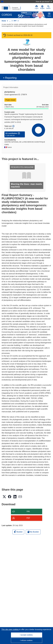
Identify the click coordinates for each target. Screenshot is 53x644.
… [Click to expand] (10, 21)
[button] (42, 7)
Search (48, 7)
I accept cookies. (26, 635)
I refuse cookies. (27, 640)
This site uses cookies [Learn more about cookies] (10, 629)
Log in (37, 7)
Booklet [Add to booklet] (18, 532)
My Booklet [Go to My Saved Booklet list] (33, 532)
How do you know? (44, 1)
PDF (28, 518)
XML (28, 511)
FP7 (15, 21)
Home (4, 21)
